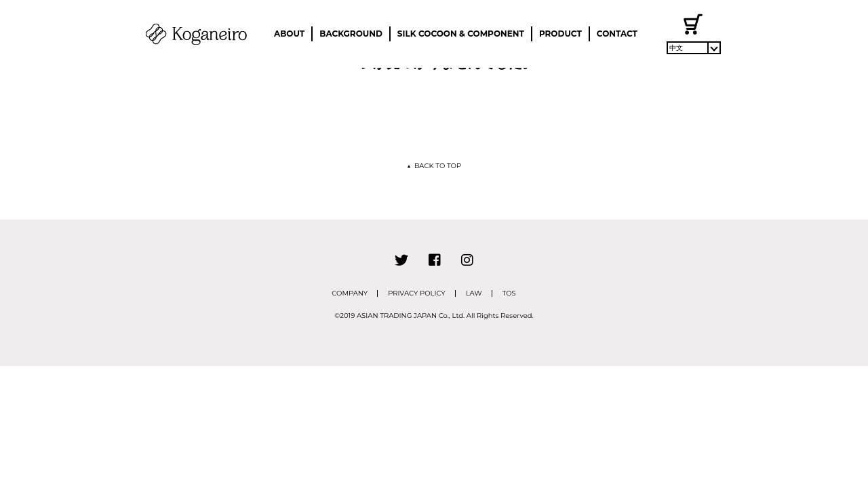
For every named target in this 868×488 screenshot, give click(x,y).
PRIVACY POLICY (417, 293)
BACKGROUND (351, 34)
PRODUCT (560, 34)
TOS (509, 293)
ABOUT (289, 34)
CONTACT (617, 34)
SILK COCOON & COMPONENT (461, 34)
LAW (474, 293)
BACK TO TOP (434, 166)
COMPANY (350, 293)
